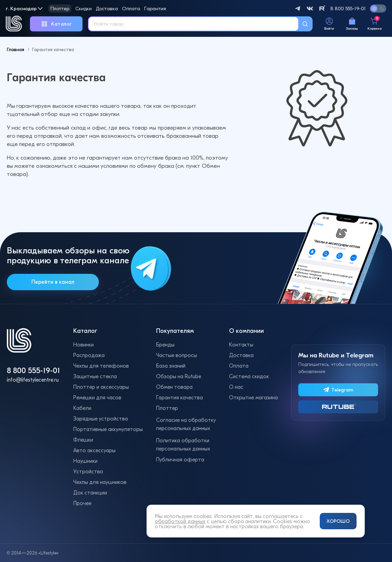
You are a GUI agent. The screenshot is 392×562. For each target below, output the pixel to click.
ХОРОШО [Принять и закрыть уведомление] (338, 521)
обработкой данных (180, 521)
